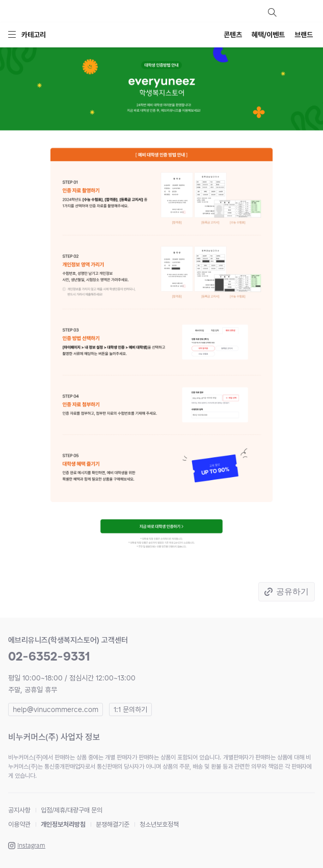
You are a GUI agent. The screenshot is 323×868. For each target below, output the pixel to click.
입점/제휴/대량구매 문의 (72, 810)
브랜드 (304, 35)
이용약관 (19, 824)
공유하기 (292, 591)
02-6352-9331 (49, 656)
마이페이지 (290, 12)
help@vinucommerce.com (56, 709)
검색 (272, 12)
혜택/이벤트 (268, 35)
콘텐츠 (233, 35)
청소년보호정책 (159, 824)
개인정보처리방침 (63, 824)
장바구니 (309, 12)
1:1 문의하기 (130, 709)
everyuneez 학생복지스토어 (64, 12)
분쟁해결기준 (113, 824)
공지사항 (19, 810)
